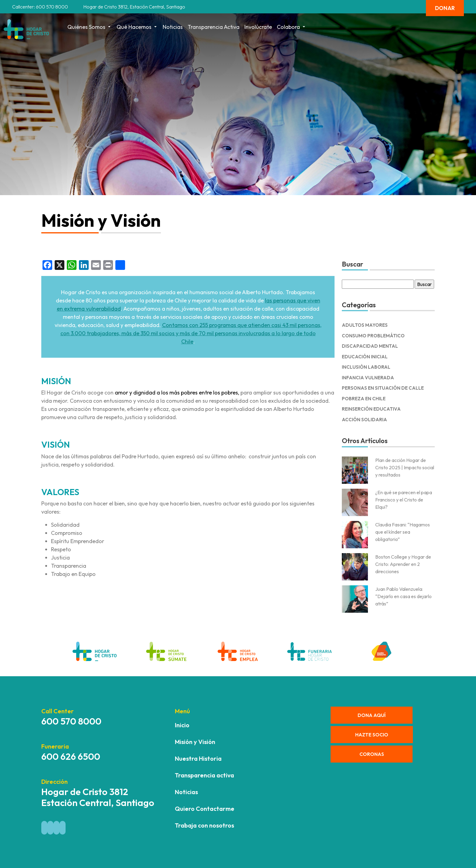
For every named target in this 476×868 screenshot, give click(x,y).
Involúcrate (258, 27)
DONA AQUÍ (372, 715)
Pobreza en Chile (364, 399)
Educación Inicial (365, 357)
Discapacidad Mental (370, 346)
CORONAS (372, 754)
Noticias (173, 27)
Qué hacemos (137, 27)
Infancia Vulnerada (368, 378)
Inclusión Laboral (366, 367)
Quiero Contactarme (205, 809)
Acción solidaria (364, 420)
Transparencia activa (214, 27)
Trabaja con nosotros (204, 825)
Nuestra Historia (198, 758)
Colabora (292, 27)
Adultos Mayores (365, 325)
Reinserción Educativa (371, 409)
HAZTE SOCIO (372, 735)
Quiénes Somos (90, 27)
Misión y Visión (195, 742)
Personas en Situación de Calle (383, 388)
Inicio (182, 725)
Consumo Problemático (373, 336)
